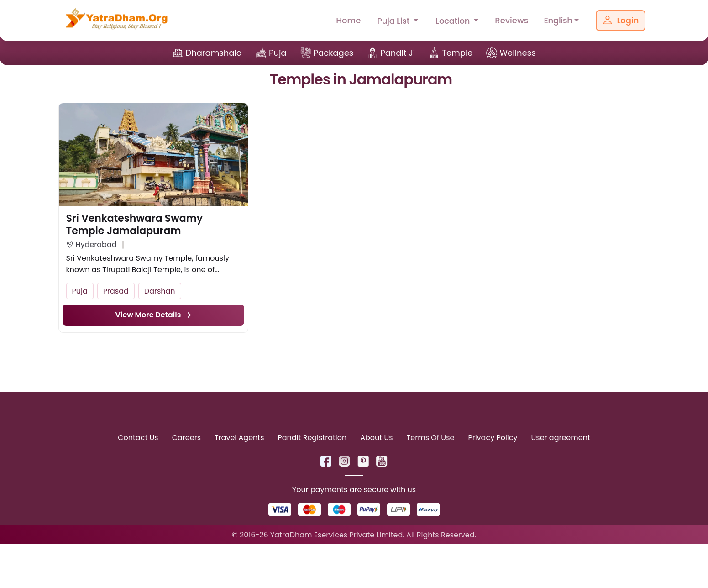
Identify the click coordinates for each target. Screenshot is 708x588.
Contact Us (138, 438)
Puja (278, 53)
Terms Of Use (431, 438)
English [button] (558, 20)
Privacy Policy (493, 438)
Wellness (517, 53)
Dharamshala (214, 53)
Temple (457, 53)
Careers (186, 438)
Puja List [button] (394, 21)
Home (348, 20)
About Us (376, 438)
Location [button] (454, 21)
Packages (334, 53)
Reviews (511, 20)
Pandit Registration (312, 438)
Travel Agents (239, 438)
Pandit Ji (398, 53)
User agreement (561, 438)
